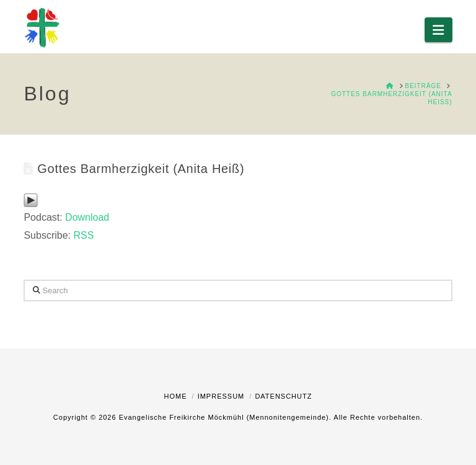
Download (87, 217)
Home (176, 396)
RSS (83, 235)
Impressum (221, 396)
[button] (438, 30)
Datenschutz (283, 396)
